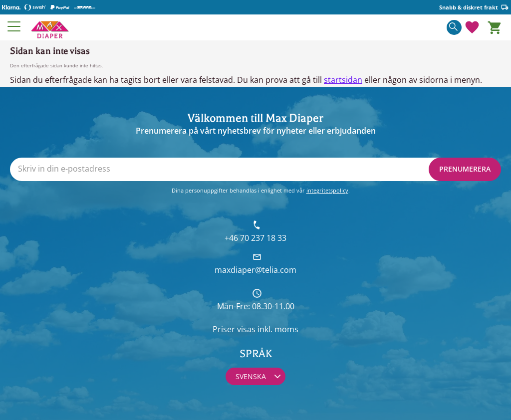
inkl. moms (278, 329)
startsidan (343, 80)
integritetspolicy (327, 190)
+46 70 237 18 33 (255, 238)
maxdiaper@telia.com (255, 270)
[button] (14, 26)
